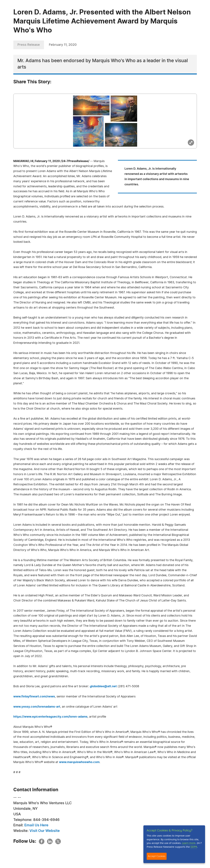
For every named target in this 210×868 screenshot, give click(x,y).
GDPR (194, 847)
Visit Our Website (45, 831)
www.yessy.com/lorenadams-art (37, 707)
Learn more (189, 843)
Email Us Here (36, 825)
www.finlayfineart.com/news (34, 697)
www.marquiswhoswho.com (79, 762)
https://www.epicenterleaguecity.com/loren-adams (50, 717)
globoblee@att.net (103, 686)
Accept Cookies (157, 856)
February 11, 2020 (63, 45)
